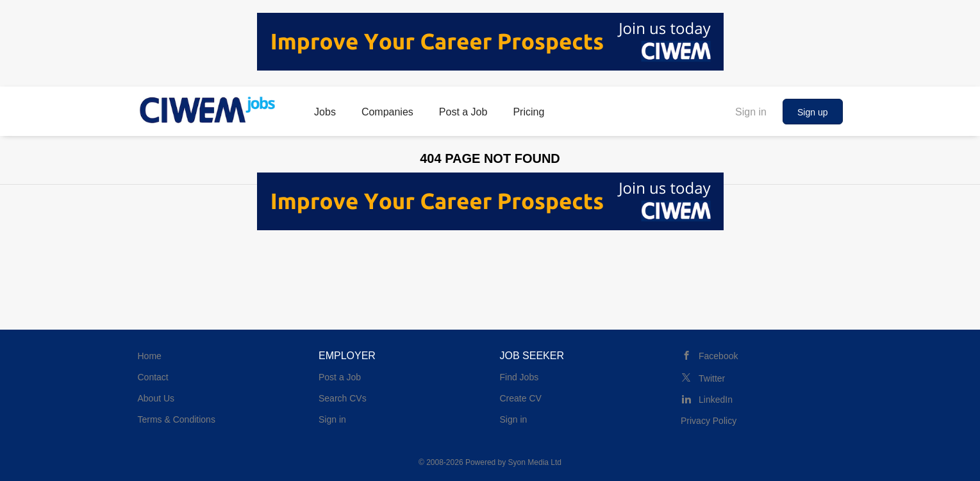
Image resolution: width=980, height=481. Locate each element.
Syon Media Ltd (535, 462)
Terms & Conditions (177, 419)
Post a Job (340, 377)
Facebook (718, 356)
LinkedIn (716, 400)
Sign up (812, 112)
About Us (156, 398)
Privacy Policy (709, 421)
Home (150, 356)
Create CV (521, 398)
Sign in (751, 112)
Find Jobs (519, 377)
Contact (153, 377)
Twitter (712, 378)
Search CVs (343, 398)
